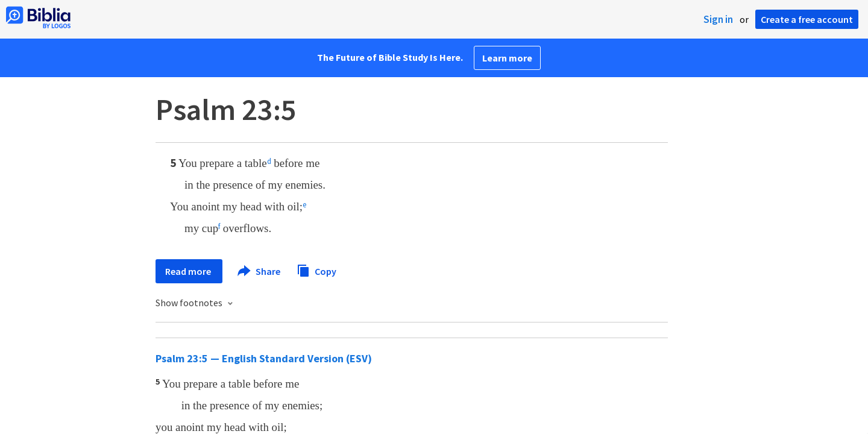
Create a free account (807, 19)
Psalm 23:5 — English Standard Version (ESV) (264, 358)
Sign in (718, 19)
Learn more (507, 58)
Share (259, 271)
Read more (189, 271)
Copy (316, 270)
